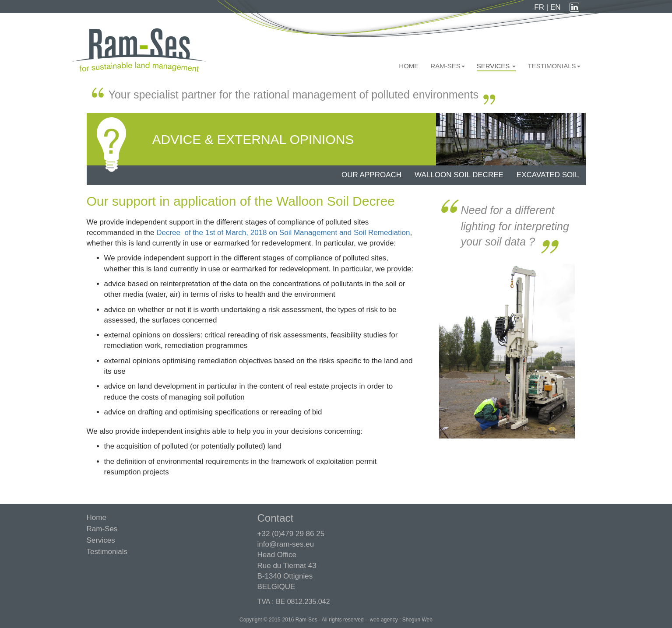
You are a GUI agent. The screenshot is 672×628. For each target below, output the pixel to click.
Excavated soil (548, 175)
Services (496, 66)
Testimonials (554, 66)
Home (409, 66)
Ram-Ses (447, 66)
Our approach (371, 175)
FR (540, 7)
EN (556, 7)
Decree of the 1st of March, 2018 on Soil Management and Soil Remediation (283, 233)
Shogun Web (417, 620)
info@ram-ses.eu (286, 544)
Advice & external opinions (253, 139)
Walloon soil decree (459, 175)
